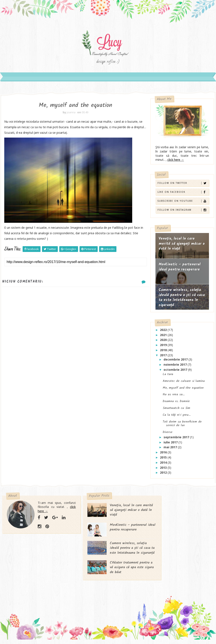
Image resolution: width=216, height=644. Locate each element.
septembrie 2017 (177, 439)
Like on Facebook (183, 194)
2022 (164, 332)
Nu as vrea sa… (174, 397)
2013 (164, 470)
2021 (164, 337)
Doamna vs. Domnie (176, 404)
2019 (164, 347)
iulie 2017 (171, 445)
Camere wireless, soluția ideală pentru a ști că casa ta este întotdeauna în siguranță (182, 300)
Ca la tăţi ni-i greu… (177, 417)
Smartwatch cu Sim (176, 410)
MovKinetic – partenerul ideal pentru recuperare (180, 269)
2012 (164, 475)
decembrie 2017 (176, 362)
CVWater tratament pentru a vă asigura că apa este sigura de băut (118, 576)
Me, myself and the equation (183, 390)
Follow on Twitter (183, 185)
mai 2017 (171, 450)
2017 (164, 357)
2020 (164, 342)
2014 (164, 465)
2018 (164, 352)
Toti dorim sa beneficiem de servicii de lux (182, 426)
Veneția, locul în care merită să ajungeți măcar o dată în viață (182, 246)
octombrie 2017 (176, 372)
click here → (176, 162)
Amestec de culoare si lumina (184, 383)
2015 (164, 460)
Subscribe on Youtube (183, 203)
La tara (168, 377)
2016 (164, 455)
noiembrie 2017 (176, 367)
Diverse (168, 434)
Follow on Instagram (183, 212)
